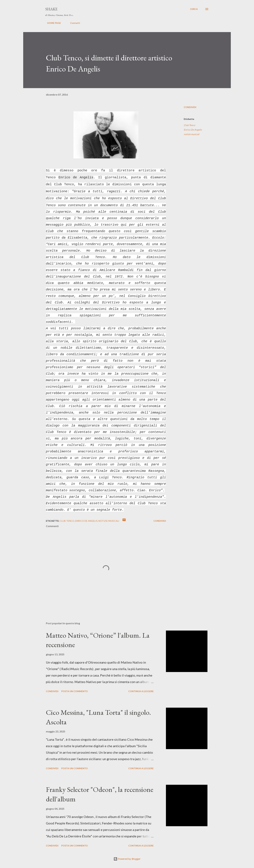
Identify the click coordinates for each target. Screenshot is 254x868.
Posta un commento (75, 691)
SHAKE (51, 9)
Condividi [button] (190, 107)
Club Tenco (189, 125)
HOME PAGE (52, 23)
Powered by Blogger (127, 859)
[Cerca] (194, 9)
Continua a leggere (141, 691)
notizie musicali (192, 134)
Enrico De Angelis (193, 130)
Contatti (73, 23)
